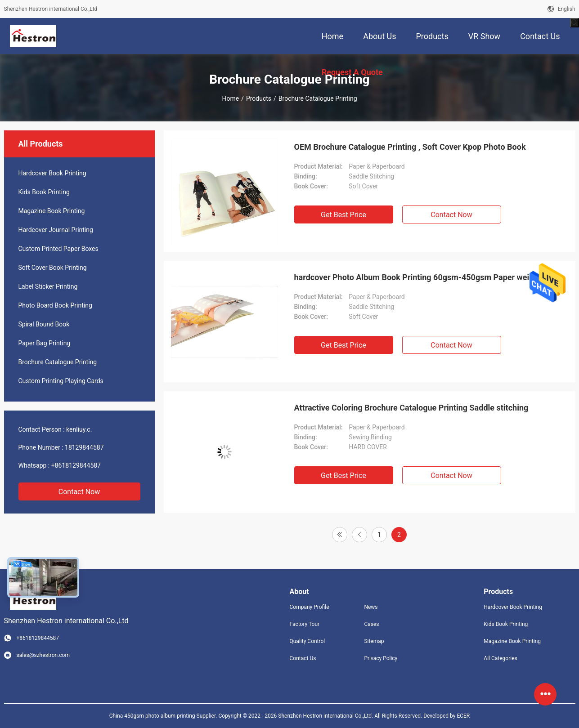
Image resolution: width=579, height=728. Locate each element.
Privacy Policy (381, 658)
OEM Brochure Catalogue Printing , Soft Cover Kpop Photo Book (410, 147)
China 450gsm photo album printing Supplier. (164, 716)
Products (259, 98)
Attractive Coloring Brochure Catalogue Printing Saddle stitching (411, 408)
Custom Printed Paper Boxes (58, 249)
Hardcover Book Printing (52, 173)
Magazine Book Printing (52, 211)
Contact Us (303, 658)
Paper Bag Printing (45, 343)
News (371, 607)
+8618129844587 (76, 465)
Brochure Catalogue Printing (58, 362)
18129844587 (84, 447)
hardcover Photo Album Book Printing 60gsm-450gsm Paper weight (418, 277)
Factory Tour (305, 624)
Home (230, 98)
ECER (463, 716)
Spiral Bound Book (44, 324)
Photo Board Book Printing (55, 305)
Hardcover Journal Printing (56, 230)
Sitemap (374, 641)
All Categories (500, 658)
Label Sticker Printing (48, 286)
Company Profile (310, 607)
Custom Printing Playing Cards (61, 381)
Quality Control (307, 641)
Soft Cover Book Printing (53, 268)
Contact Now (79, 492)
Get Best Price (343, 215)
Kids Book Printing (44, 192)
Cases (371, 624)
